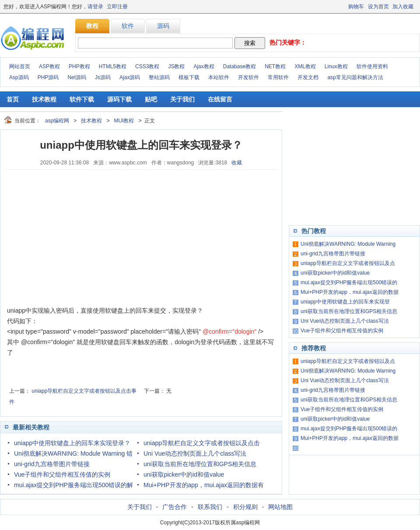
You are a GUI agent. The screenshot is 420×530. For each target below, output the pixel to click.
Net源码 (77, 77)
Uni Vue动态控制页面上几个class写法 (195, 453)
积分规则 (245, 507)
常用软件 (278, 77)
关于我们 (182, 99)
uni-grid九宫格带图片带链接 (52, 464)
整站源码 (159, 77)
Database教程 (240, 66)
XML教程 (305, 66)
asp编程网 (57, 121)
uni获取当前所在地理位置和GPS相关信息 (200, 464)
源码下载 (119, 99)
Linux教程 (336, 66)
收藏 (237, 163)
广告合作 (175, 507)
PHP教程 (79, 66)
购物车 (356, 7)
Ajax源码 (130, 77)
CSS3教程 (147, 66)
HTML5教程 (113, 66)
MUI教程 (124, 121)
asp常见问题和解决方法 (355, 77)
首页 (13, 99)
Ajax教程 (204, 66)
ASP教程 (49, 66)
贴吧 (151, 99)
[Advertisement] (73, 237)
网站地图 (280, 507)
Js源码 (103, 77)
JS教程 (176, 66)
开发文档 (308, 77)
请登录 (95, 7)
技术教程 (44, 99)
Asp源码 (19, 77)
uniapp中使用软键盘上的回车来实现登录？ (72, 443)
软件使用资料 (372, 66)
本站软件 (219, 77)
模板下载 (189, 77)
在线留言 (220, 99)
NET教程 (275, 66)
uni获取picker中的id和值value (184, 474)
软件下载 (82, 99)
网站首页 (20, 66)
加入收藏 (403, 7)
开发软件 (248, 77)
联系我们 (210, 507)
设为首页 (378, 7)
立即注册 (117, 7)
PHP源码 (48, 77)
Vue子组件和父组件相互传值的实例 (62, 474)
